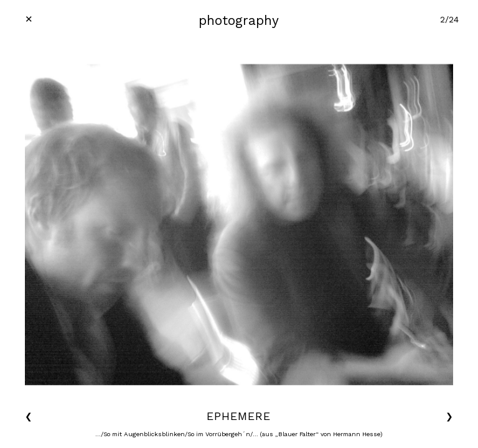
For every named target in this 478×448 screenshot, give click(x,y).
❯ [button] (449, 416)
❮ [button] (29, 416)
